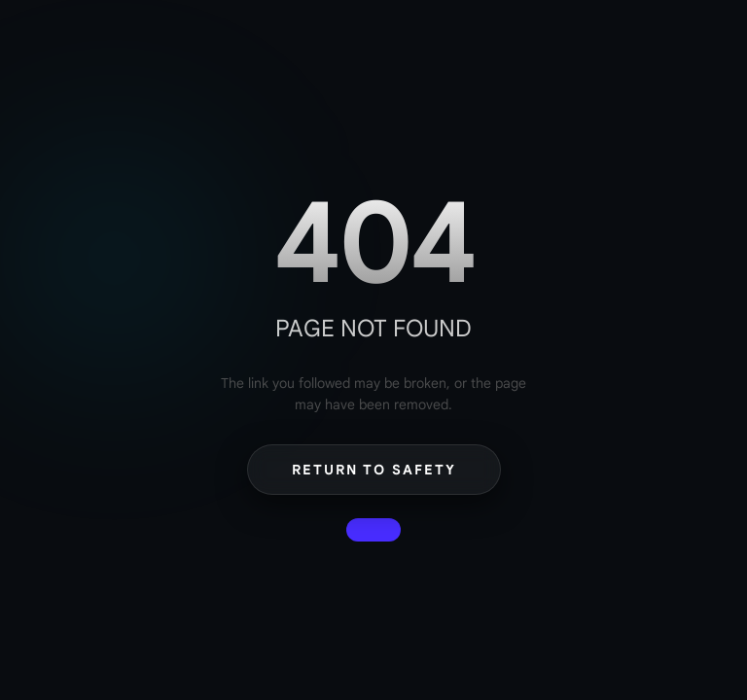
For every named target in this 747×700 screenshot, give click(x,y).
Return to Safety (374, 470)
